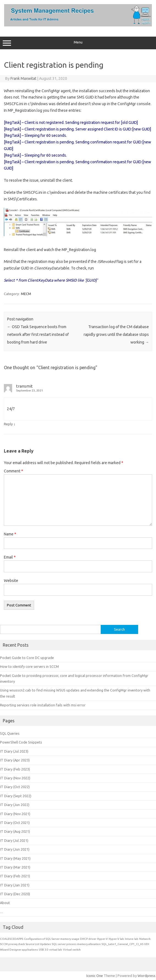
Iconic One (95, 976)
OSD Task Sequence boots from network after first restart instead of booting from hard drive (38, 334)
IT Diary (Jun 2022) (15, 805)
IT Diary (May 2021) (15, 858)
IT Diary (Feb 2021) (15, 876)
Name (10, 534)
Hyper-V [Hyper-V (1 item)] (102, 939)
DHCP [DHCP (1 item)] (84, 939)
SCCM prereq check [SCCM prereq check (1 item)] (12, 944)
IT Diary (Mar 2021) (15, 867)
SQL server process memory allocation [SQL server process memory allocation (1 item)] (76, 944)
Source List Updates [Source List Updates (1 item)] (38, 944)
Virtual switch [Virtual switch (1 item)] (72, 950)
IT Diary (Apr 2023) (15, 760)
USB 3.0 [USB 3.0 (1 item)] (44, 950)
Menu (78, 43)
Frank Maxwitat (23, 78)
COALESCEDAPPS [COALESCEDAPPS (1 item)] (12, 939)
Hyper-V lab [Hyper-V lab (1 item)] (116, 939)
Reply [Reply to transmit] (8, 424)
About (5, 903)
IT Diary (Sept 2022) (16, 796)
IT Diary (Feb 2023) (15, 769)
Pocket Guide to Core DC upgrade (27, 658)
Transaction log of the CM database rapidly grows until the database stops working (116, 334)
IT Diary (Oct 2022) (15, 787)
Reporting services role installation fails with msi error (43, 705)
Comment (13, 471)
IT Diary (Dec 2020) (15, 894)
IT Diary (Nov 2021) (15, 814)
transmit (24, 386)
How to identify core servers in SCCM (29, 666)
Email (10, 557)
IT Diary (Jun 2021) (15, 849)
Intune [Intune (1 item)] (129, 939)
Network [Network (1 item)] (145, 939)
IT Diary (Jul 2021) (14, 840)
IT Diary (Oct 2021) (15, 823)
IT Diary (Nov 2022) (15, 778)
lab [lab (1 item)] (136, 939)
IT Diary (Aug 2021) (15, 831)
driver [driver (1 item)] (92, 939)
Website (11, 581)
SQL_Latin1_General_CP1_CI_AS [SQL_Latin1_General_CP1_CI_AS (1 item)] (122, 944)
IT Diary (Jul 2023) (14, 751)
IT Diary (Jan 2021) (15, 885)
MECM (26, 294)
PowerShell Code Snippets (21, 742)
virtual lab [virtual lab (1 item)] (56, 950)
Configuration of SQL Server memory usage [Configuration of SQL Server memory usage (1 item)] (52, 939)
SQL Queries (10, 733)
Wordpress (147, 976)
